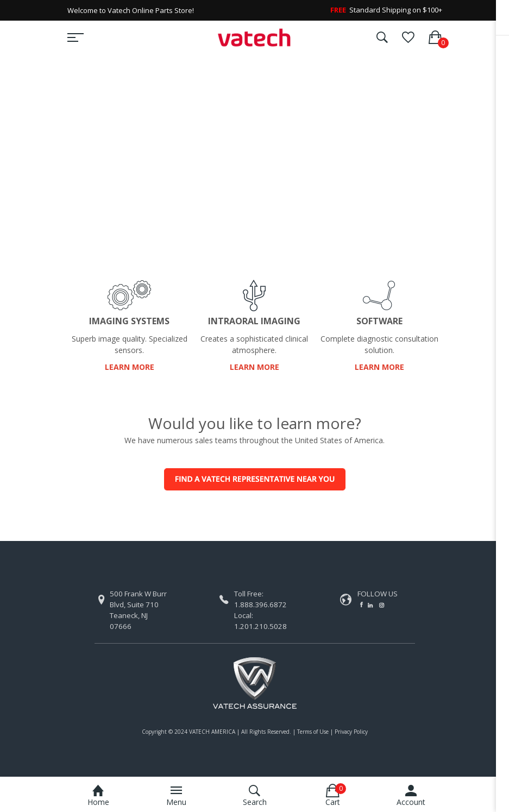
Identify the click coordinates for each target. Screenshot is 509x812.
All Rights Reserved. (266, 732)
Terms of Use (313, 732)
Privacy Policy (351, 732)
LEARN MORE (130, 367)
